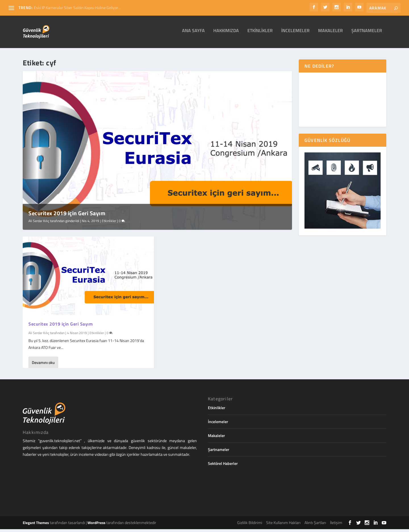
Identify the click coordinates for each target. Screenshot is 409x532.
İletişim (336, 525)
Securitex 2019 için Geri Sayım (67, 216)
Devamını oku (43, 365)
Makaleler (330, 34)
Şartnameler (367, 34)
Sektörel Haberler (223, 466)
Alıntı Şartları (315, 525)
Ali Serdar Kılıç (39, 224)
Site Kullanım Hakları (283, 525)
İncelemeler (295, 34)
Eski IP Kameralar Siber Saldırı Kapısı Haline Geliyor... (77, 8)
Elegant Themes (36, 525)
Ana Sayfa (193, 34)
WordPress (96, 525)
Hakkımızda (226, 34)
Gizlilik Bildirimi (250, 525)
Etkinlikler (260, 34)
